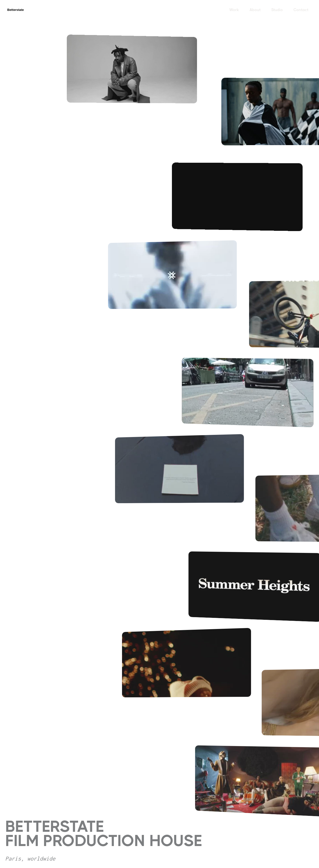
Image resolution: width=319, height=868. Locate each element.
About (255, 10)
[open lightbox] (138, 71)
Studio (277, 10)
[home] (21, 10)
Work (234, 10)
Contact (301, 10)
